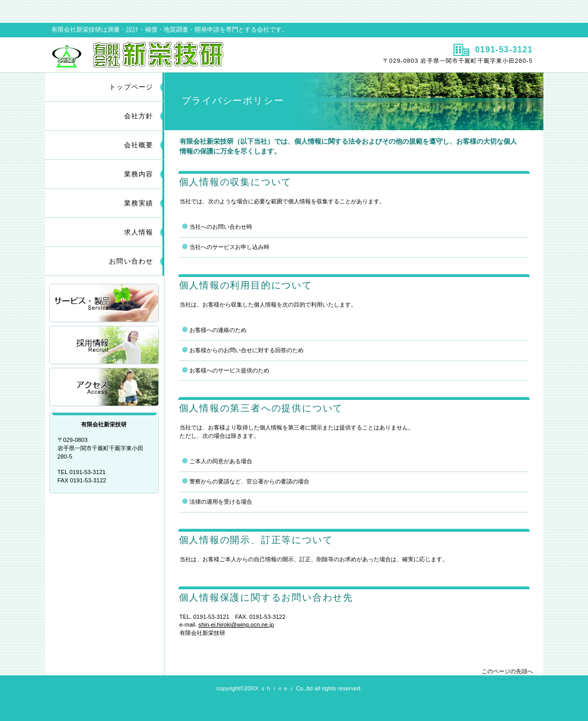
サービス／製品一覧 (105, 304)
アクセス (105, 388)
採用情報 (105, 346)
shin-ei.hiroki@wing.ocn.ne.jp (236, 625)
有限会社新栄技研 (168, 54)
